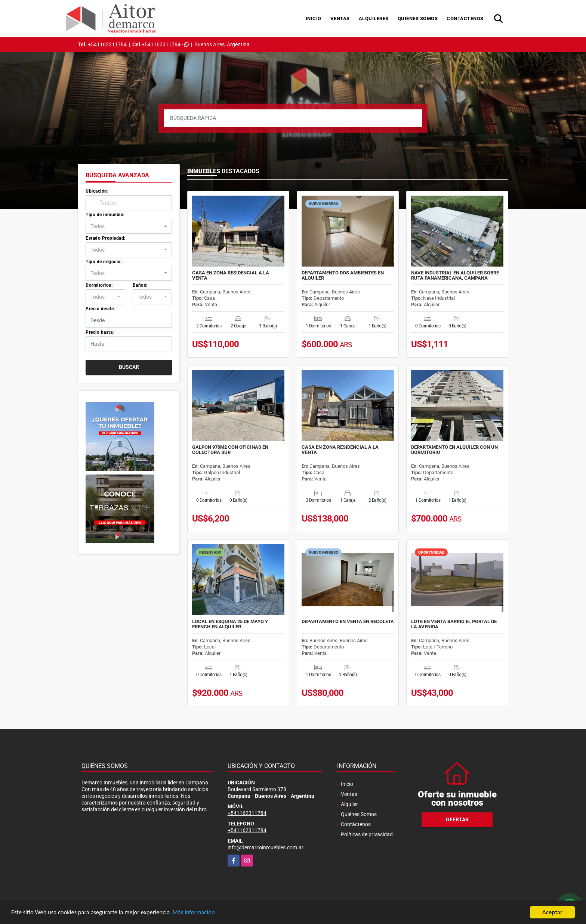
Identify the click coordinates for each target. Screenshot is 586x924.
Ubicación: (97, 191)
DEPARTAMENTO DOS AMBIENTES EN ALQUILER (343, 276)
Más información (199, 913)
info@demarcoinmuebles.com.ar (266, 847)
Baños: (140, 285)
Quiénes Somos (418, 18)
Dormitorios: (99, 285)
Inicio (314, 18)
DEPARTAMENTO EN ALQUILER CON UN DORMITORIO (454, 450)
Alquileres (374, 18)
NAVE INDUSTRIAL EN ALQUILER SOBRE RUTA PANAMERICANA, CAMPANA (455, 276)
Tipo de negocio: (104, 262)
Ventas (340, 18)
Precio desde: (100, 309)
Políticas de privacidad (367, 834)
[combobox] (129, 226)
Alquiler (349, 804)
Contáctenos (465, 18)
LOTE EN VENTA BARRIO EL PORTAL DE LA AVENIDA (454, 624)
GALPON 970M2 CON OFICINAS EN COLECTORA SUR (230, 450)
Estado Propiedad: (106, 238)
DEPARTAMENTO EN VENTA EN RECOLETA (348, 622)
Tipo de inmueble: (105, 215)
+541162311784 (107, 44)
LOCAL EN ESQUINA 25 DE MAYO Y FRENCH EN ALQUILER (230, 624)
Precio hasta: (100, 332)
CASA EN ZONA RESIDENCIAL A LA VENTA (231, 276)
